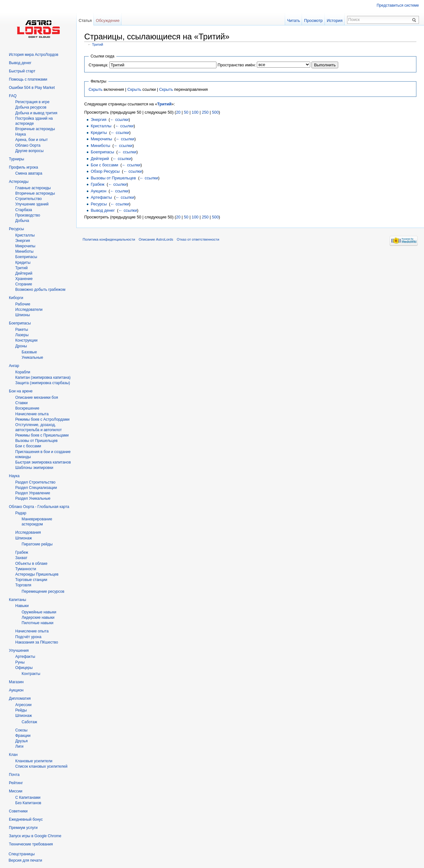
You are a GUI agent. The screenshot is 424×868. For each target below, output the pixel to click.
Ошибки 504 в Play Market (32, 88)
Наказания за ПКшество (37, 642)
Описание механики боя (37, 397)
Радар (21, 513)
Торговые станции (31, 580)
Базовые (29, 352)
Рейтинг (16, 783)
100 (195, 112)
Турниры (17, 159)
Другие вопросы (29, 151)
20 (178, 112)
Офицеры (24, 668)
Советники (18, 811)
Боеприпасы (102, 152)
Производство (28, 215)
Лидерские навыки (38, 618)
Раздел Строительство (35, 482)
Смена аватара (29, 173)
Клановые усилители (34, 761)
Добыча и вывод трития (36, 113)
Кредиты (99, 133)
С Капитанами (28, 798)
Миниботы (100, 146)
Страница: (99, 65)
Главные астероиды (33, 188)
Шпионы (23, 315)
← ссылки (119, 120)
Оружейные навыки (39, 612)
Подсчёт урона (28, 637)
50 (186, 112)
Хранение (24, 279)
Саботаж (29, 722)
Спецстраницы (22, 854)
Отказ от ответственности (198, 239)
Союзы (21, 730)
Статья (85, 20)
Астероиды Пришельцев (37, 574)
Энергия (98, 120)
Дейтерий (100, 159)
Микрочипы (101, 139)
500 (215, 112)
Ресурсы (99, 204)
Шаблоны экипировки (34, 468)
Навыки (22, 606)
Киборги (16, 298)
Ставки (21, 403)
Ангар (14, 366)
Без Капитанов (28, 803)
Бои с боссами (104, 165)
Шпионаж (24, 538)
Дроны (21, 346)
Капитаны (17, 600)
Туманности (26, 569)
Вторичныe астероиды (35, 129)
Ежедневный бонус (26, 819)
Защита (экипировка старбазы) (43, 383)
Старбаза (24, 210)
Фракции (23, 736)
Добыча (22, 221)
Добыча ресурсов (31, 107)
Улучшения (19, 651)
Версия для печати (25, 860)
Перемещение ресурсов (43, 591)
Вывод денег (103, 210)
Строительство (29, 199)
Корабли (23, 372)
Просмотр (313, 20)
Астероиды (19, 182)
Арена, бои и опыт (31, 140)
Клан (13, 755)
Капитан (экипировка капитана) (43, 377)
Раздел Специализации (36, 488)
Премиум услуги (23, 828)
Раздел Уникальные (33, 498)
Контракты (31, 674)
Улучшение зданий (32, 204)
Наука (14, 476)
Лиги (19, 746)
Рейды (21, 710)
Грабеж (97, 184)
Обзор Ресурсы (105, 171)
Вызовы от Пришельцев (113, 178)
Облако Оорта (28, 145)
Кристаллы (101, 126)
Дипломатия (20, 698)
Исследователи (29, 310)
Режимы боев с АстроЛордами (42, 419)
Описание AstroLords (156, 239)
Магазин (16, 682)
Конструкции (26, 340)
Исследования (28, 532)
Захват (21, 558)
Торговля (23, 585)
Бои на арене (21, 391)
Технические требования (31, 844)
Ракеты (22, 330)
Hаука (21, 134)
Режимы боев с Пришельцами (42, 435)
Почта (14, 775)
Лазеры (22, 335)
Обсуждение (108, 20)
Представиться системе (398, 5)
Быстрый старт (22, 71)
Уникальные (32, 357)
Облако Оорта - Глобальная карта (39, 507)
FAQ (13, 96)
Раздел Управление (33, 493)
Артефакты (101, 197)
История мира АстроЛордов (34, 55)
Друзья (21, 741)
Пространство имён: (236, 65)
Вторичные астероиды (35, 193)
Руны (20, 662)
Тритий (98, 44)
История (335, 20)
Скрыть (96, 89)
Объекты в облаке (31, 564)
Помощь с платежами (28, 79)
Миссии (16, 791)
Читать (294, 20)
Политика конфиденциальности (109, 239)
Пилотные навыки (38, 623)
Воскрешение (27, 408)
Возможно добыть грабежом (40, 290)
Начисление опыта (32, 414)
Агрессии (23, 705)
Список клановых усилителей (41, 766)
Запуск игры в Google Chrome (35, 836)
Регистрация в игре (32, 102)
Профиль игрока (24, 167)
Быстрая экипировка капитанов (43, 462)
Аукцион (98, 191)
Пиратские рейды (37, 544)
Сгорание (24, 284)
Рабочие (23, 304)
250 (205, 112)
